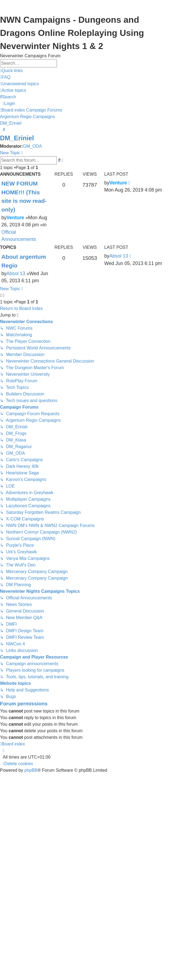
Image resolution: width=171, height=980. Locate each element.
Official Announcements (19, 236)
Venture (15, 218)
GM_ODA (32, 146)
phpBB (31, 770)
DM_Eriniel (17, 138)
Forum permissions (24, 704)
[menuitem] (5, 77)
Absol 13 (16, 274)
